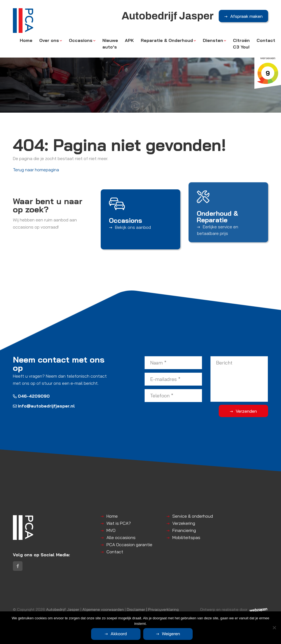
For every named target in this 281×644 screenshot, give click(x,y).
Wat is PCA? (119, 523)
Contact (266, 40)
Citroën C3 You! (241, 44)
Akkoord (119, 634)
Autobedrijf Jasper (63, 609)
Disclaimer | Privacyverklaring (153, 609)
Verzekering (184, 523)
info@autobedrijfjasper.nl (44, 406)
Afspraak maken (246, 16)
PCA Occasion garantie (129, 545)
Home (26, 40)
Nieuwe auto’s (110, 44)
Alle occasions (121, 537)
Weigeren (171, 634)
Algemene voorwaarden (103, 609)
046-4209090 (31, 396)
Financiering (184, 530)
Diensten (213, 40)
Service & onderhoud (193, 516)
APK (129, 40)
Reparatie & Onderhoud (167, 40)
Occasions (81, 40)
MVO (111, 530)
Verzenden (246, 411)
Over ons (49, 40)
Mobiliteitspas (186, 537)
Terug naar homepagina (36, 170)
